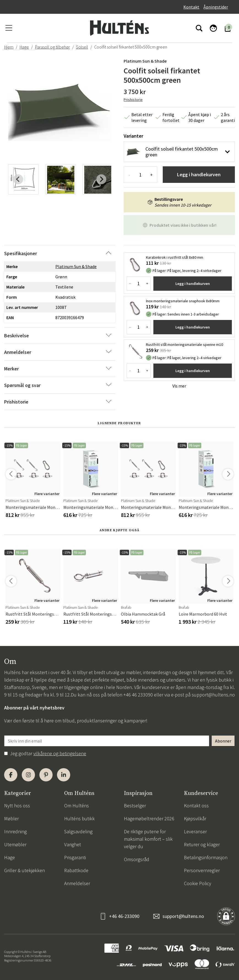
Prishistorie (133, 100)
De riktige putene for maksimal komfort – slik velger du (148, 839)
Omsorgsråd (137, 859)
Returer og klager (202, 844)
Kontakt (191, 7)
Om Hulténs (77, 806)
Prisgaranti (75, 857)
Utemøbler (15, 844)
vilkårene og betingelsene (60, 753)
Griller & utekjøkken (25, 870)
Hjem (9, 47)
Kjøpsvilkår (195, 819)
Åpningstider (216, 7)
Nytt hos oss (17, 806)
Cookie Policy (198, 883)
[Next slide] (101, 179)
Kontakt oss (196, 806)
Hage (24, 47)
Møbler (11, 819)
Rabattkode (76, 870)
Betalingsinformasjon (206, 857)
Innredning (15, 831)
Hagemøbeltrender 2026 (149, 819)
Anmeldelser (77, 883)
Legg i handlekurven (199, 174)
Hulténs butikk (79, 819)
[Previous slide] (18, 179)
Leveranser (195, 831)
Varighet (73, 844)
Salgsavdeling (78, 831)
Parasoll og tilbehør (52, 47)
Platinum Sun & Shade (145, 61)
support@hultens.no (213, 695)
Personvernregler (202, 870)
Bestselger (135, 806)
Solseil (82, 47)
